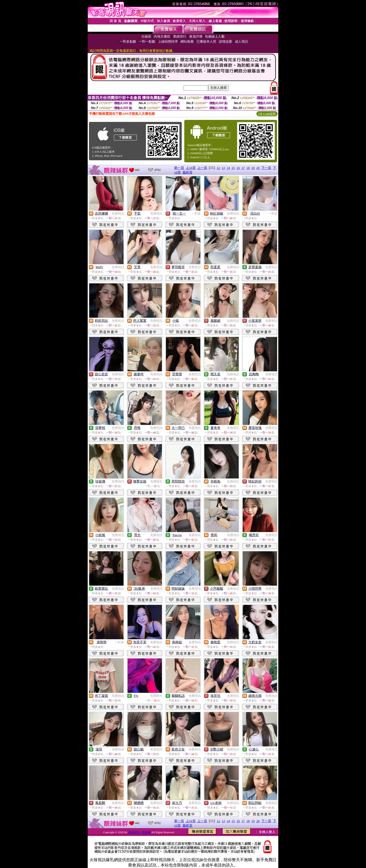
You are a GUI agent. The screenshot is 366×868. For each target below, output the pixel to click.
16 (238, 168)
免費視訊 (118, 214)
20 (258, 168)
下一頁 (266, 168)
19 (253, 168)
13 (223, 168)
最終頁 (187, 172)
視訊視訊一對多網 (140, 832)
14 (228, 168)
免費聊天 (156, 481)
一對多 (196, 214)
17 (243, 168)
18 (248, 168)
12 (218, 168)
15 (233, 168)
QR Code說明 (267, 114)
